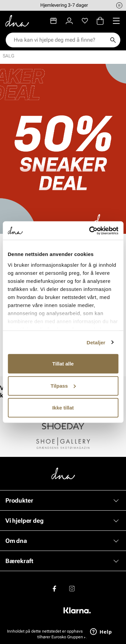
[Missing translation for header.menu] (116, 21)
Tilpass (63, 385)
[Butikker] (53, 21)
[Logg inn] (69, 21)
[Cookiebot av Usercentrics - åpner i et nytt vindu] (90, 230)
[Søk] (113, 40)
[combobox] (60, 40)
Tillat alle (63, 364)
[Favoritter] (85, 21)
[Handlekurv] (100, 21)
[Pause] (119, 5)
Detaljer (96, 342)
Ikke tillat (63, 408)
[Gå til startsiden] (17, 21)
